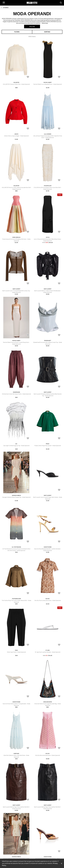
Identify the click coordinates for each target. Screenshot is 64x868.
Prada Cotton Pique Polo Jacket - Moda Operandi (48, 446)
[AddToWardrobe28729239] (59, 387)
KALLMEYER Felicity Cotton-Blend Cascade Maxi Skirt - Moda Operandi (16, 188)
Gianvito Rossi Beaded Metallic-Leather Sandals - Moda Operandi (48, 550)
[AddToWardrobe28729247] (59, 284)
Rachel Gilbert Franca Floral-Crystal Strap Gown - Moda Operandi (16, 343)
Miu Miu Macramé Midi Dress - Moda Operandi (48, 755)
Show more (45, 23)
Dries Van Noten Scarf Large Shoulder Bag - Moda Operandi (48, 705)
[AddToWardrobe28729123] (28, 851)
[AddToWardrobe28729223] (28, 490)
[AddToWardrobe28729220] (59, 490)
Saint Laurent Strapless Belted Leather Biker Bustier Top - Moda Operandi (48, 395)
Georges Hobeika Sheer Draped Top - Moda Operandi (16, 497)
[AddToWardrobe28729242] (59, 335)
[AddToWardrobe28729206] (59, 593)
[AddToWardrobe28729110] (59, 851)
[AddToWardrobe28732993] (59, 129)
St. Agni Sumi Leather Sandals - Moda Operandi (48, 652)
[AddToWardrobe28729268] (59, 232)
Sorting (47, 32)
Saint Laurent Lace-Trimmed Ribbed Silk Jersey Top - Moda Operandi (16, 292)
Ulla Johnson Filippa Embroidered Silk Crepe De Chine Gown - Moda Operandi (48, 137)
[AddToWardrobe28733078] (28, 77)
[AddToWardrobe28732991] (59, 180)
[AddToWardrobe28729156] (28, 645)
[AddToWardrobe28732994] (28, 129)
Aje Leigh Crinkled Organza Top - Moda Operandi (16, 446)
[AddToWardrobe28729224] (59, 438)
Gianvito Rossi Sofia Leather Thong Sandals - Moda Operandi (16, 705)
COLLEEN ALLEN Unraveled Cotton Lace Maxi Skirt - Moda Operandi (48, 188)
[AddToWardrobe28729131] (59, 748)
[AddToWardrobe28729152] (59, 697)
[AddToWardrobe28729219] (28, 542)
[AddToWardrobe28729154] (59, 645)
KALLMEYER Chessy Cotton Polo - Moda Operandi (16, 84)
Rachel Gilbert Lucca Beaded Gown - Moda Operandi (48, 84)
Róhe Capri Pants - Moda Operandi (16, 652)
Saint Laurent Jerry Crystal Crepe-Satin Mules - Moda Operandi (48, 498)
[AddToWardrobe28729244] (28, 335)
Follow (32, 27)
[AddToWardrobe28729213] (28, 593)
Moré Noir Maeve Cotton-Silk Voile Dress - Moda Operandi (16, 756)
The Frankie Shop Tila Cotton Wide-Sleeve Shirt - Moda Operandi (16, 601)
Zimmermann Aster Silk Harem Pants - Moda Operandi (16, 394)
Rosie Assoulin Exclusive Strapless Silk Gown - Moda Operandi (16, 240)
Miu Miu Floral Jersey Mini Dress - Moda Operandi (48, 600)
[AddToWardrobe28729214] (59, 542)
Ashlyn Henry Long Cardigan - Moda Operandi (16, 136)
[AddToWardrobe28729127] (28, 800)
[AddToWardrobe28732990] (28, 232)
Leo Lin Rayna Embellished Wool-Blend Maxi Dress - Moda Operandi (48, 240)
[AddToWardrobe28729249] (28, 284)
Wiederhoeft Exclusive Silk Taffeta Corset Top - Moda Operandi (48, 343)
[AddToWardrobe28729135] (28, 748)
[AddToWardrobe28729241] (28, 387)
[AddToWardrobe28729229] (28, 438)
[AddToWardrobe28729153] (28, 697)
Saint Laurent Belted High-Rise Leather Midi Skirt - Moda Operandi (16, 808)
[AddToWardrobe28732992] (28, 180)
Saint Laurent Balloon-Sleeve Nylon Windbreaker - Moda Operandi (48, 292)
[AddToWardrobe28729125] (59, 800)
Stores (6, 8)
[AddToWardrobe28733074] (59, 77)
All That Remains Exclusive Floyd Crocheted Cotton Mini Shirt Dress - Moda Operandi (16, 550)
